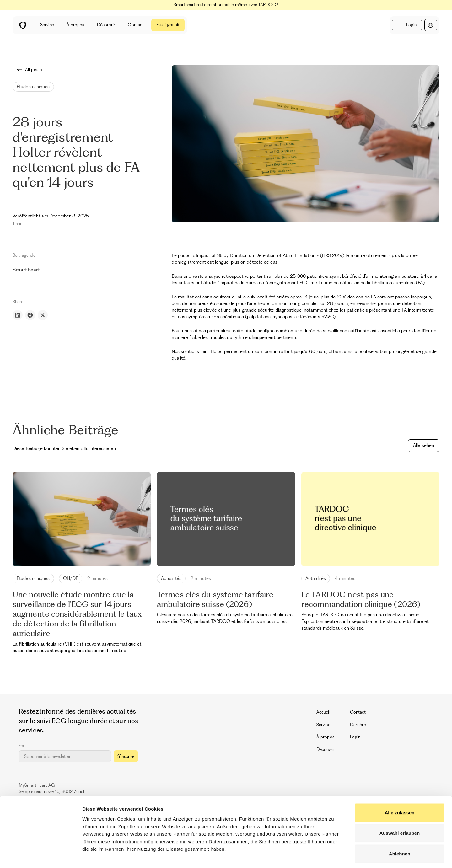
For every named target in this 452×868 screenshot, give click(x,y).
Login (355, 737)
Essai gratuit (168, 25)
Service (47, 25)
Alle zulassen (399, 786)
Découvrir (106, 25)
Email (23, 746)
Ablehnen (400, 827)
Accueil (323, 712)
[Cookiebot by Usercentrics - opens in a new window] (41, 856)
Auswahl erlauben (400, 806)
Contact (136, 25)
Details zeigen (334, 856)
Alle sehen (424, 445)
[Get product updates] (65, 756)
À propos (75, 25)
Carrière (358, 725)
